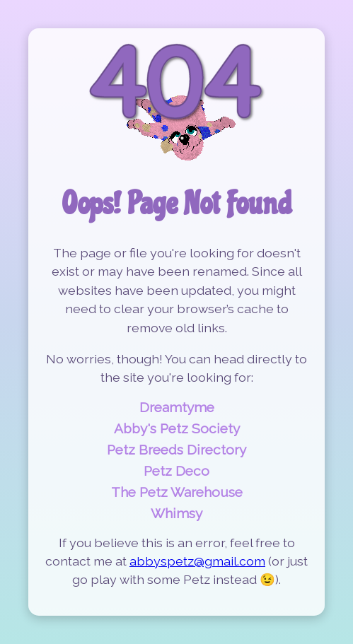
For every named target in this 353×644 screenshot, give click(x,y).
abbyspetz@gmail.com (197, 561)
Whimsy (176, 513)
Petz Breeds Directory (176, 450)
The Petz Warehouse (177, 492)
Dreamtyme (177, 407)
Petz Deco (176, 471)
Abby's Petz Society (177, 428)
